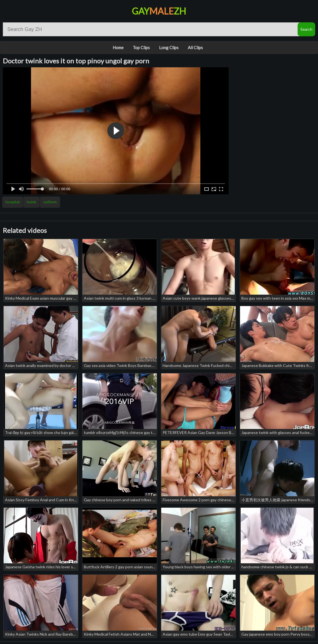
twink (31, 202)
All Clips (195, 47)
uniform (50, 202)
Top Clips (141, 47)
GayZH (159, 11)
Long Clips (169, 47)
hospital (13, 202)
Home (118, 47)
